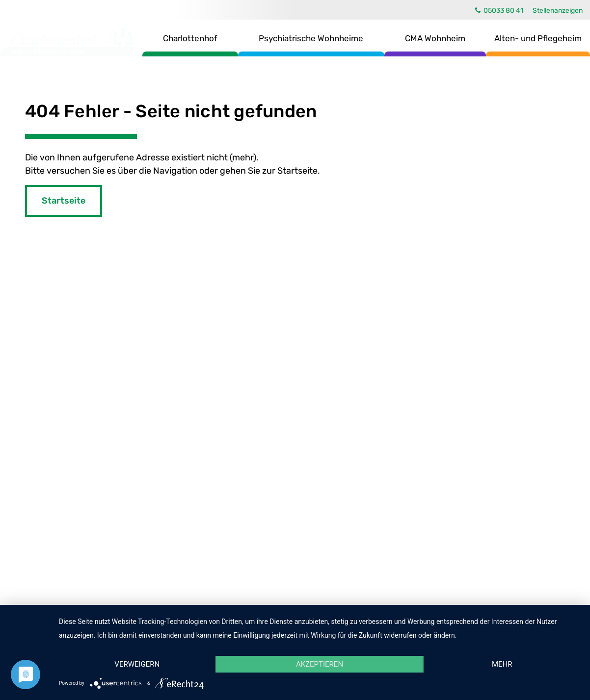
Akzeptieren (320, 664)
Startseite (64, 201)
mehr (502, 664)
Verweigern (137, 664)
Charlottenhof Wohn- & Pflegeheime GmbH (69, 39)
